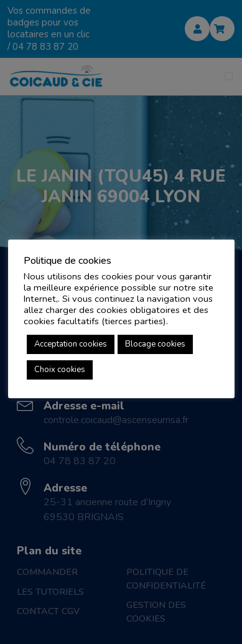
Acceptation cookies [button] (71, 344)
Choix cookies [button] (60, 370)
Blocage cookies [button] (155, 344)
